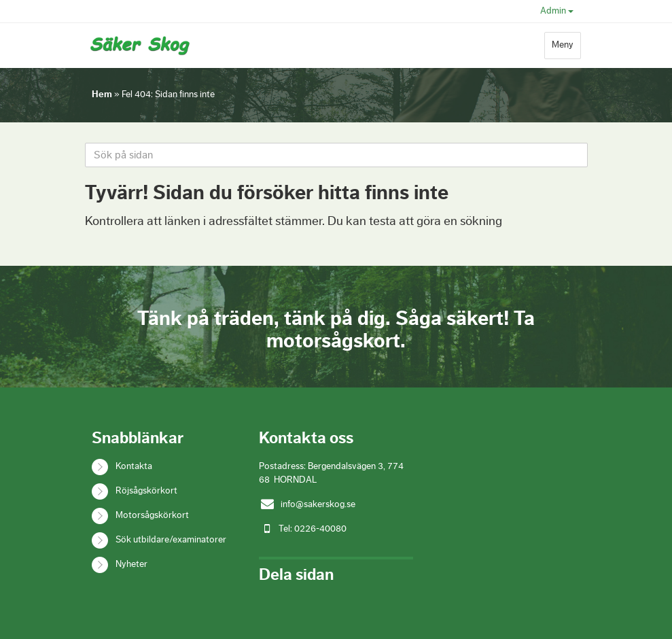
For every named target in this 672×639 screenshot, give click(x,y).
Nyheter (131, 564)
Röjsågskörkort (146, 491)
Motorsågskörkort (152, 515)
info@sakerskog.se (318, 504)
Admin (557, 11)
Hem (102, 94)
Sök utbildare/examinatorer (171, 540)
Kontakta (134, 466)
